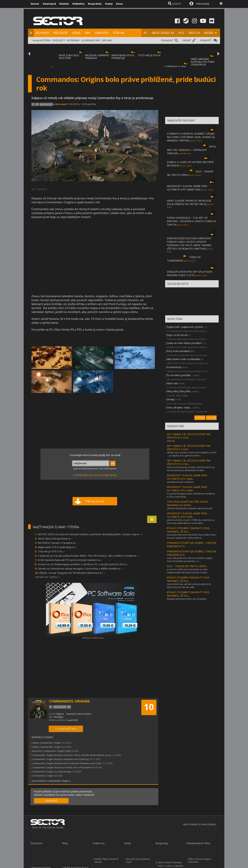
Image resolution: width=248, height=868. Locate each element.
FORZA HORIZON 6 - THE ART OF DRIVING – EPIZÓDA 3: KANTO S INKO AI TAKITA (191, 221)
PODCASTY (59, 40)
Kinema (64, 4)
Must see (172, 383)
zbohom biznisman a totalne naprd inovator (190, 508)
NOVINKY (42, 33)
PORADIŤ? (206, 40)
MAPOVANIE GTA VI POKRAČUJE (123, 57)
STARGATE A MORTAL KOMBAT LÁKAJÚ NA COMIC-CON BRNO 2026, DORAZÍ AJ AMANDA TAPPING (191, 137)
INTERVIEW (73, 40)
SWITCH (194, 33)
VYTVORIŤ (200, 418)
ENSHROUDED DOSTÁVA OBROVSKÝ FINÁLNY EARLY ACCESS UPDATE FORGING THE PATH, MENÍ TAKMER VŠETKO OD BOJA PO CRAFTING (189, 243)
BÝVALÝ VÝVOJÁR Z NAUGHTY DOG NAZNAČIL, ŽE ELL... (188, 530)
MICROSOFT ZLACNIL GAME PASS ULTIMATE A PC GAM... (187, 477)
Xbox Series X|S (46, 104)
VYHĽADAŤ (167, 40)
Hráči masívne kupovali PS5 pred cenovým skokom (70, 560)
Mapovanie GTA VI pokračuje (57, 547)
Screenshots (174, 367)
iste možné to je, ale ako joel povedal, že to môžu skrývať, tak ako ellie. (189, 586)
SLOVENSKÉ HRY (91, 40)
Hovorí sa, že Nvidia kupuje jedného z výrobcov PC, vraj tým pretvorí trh (83, 564)
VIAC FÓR (211, 418)
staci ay (171, 441)
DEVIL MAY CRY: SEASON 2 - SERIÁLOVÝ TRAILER (192, 150)
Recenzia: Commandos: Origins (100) (51, 751)
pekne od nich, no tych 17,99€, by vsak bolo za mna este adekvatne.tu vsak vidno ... (191, 521)
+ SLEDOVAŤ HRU (66, 729)
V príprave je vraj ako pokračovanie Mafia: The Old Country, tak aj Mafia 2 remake (88, 556)
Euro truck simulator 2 (180, 351)
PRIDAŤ (187, 40)
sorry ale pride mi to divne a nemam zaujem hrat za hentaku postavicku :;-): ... (190, 560)
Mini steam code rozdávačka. (184, 359)
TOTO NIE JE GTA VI (149, 55)
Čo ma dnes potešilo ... (180, 375)
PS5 (181, 33)
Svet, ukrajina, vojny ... (179, 407)
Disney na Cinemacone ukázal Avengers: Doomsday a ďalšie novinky (80, 568)
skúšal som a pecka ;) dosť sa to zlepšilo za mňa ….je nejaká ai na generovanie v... (192, 454)
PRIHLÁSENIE (203, 4)
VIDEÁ (76, 33)
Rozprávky (95, 4)
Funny (109, 4)
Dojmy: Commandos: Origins (47, 743)
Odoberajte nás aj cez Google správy (96, 475)
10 (149, 707)
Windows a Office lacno (93, 638)
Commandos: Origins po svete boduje (52, 772)
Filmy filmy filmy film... (179, 391)
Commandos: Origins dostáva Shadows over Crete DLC (61, 759)
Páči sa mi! (95, 501)
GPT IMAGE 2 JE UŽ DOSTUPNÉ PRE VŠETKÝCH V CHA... (189, 436)
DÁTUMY (107, 40)
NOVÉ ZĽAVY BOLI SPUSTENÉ (69, 57)
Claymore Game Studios (79, 714)
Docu (119, 4)
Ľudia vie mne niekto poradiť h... (185, 343)
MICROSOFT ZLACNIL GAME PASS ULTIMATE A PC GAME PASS (187, 188)
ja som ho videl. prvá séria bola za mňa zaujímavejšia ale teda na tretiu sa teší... (188, 571)
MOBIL (209, 33)
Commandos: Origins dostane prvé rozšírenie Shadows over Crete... (67, 763)
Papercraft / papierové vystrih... (185, 327)
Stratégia (58, 717)
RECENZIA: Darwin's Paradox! (57, 543)
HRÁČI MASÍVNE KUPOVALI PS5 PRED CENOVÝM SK (203, 62)
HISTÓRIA (45, 40)
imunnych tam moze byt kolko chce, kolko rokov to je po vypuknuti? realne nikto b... (192, 536)
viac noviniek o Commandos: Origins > (51, 781)
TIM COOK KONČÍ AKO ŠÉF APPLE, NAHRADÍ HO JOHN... (188, 503)
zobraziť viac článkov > (47, 577)
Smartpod (49, 4)
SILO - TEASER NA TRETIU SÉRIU (187, 566)
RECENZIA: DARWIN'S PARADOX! (97, 57)
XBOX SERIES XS (163, 33)
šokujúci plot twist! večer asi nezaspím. (187, 599)
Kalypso (60, 714)
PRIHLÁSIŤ (51, 801)
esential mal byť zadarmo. (180, 482)
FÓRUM (118, 33)
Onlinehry (78, 4)
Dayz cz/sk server (177, 335)
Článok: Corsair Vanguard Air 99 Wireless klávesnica (72, 573)
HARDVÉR (102, 33)
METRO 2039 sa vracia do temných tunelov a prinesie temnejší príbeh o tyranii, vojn (90, 534)
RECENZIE (61, 33)
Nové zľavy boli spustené (55, 538)
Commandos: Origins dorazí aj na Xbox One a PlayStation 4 (63, 767)
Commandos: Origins (43, 776)
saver (63, 104)
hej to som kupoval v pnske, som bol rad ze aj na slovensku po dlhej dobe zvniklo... (191, 469)
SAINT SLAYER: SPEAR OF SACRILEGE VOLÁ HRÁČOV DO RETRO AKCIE (189, 202)
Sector (35, 4)
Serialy (171, 399)
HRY (88, 33)
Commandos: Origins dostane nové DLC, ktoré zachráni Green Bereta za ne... (72, 755)
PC (145, 33)
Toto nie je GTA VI (51, 551)
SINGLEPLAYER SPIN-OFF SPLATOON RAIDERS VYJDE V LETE (189, 273)
